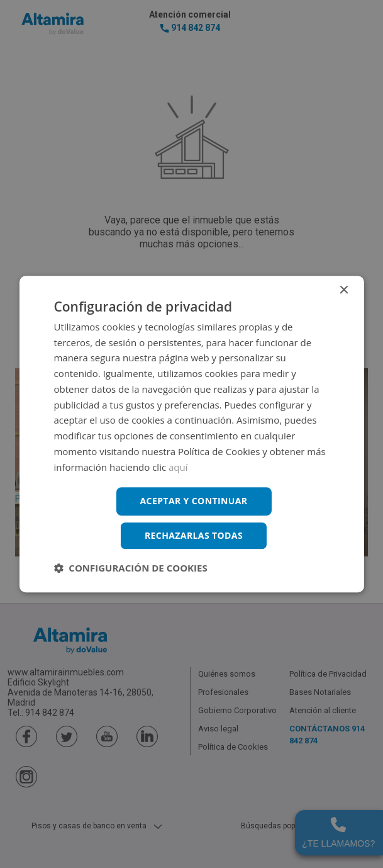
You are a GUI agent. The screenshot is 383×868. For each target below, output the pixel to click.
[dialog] (191, 434)
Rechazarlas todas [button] (194, 535)
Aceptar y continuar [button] (194, 501)
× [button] (344, 290)
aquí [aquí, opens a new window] (178, 467)
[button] (130, 568)
